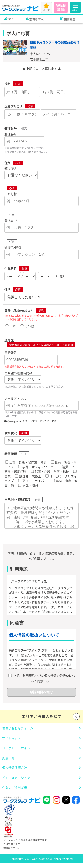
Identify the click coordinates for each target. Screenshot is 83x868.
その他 (29, 326)
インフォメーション (16, 782)
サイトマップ (12, 742)
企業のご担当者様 (15, 792)
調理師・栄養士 (30, 476)
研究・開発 (30, 485)
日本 (13, 326)
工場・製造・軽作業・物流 (28, 462)
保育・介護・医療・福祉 (52, 471)
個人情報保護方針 (15, 772)
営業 (8, 476)
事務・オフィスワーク (38, 467)
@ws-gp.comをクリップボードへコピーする (30, 421)
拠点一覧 (8, 762)
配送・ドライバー (35, 481)
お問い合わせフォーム (18, 732)
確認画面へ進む (41, 697)
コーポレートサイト (16, 752)
